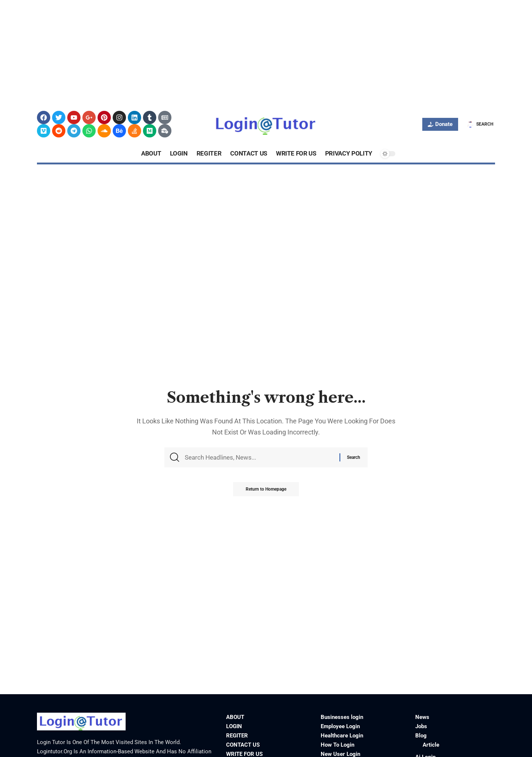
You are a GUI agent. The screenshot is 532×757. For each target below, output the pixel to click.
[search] (479, 124)
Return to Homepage (266, 491)
